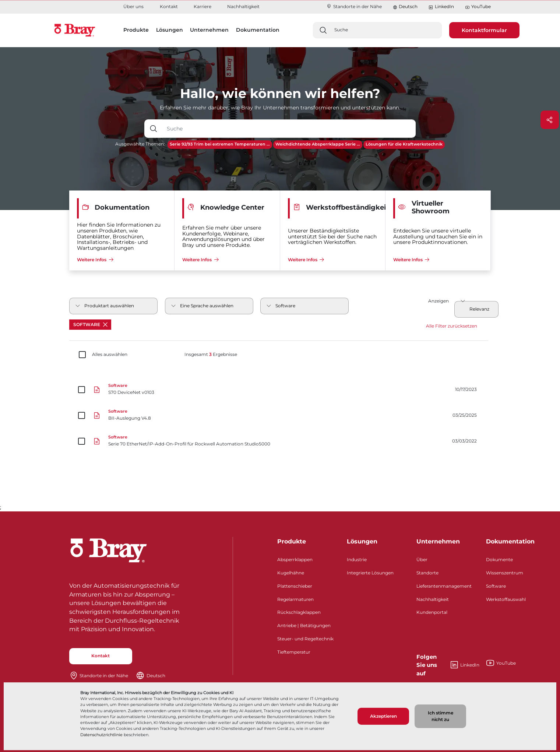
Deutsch (408, 6)
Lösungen (362, 541)
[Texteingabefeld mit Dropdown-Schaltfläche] (289, 129)
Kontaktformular (484, 30)
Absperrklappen (295, 559)
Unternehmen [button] (209, 30)
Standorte (427, 573)
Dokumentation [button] (258, 30)
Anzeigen (439, 301)
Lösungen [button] (170, 30)
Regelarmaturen (295, 599)
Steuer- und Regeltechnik (305, 639)
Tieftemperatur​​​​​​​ (294, 652)
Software (90, 324)
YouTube (478, 7)
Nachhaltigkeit (243, 6)
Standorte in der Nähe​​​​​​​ (354, 6)
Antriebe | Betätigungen (304, 625)
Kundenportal (432, 612)
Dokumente (499, 559)
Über (422, 559)
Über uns (133, 6)
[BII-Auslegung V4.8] (280, 416)
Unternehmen (438, 541)
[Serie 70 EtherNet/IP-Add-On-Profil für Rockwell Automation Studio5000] (280, 441)
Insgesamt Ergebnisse (211, 354)
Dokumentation (510, 541)
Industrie (357, 559)
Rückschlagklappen (299, 612)
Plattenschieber (295, 586)
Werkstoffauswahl (506, 599)
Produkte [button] (136, 30)
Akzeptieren (383, 716)
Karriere (202, 6)
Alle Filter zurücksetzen (452, 326)
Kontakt (169, 6)
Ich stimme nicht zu (441, 716)
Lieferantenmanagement (444, 586)
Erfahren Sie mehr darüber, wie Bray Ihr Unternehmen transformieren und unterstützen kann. (280, 108)
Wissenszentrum (505, 573)
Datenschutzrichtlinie (101, 735)
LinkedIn (441, 7)
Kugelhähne (291, 573)
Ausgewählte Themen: (140, 144)
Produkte (292, 541)
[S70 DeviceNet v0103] (280, 390)
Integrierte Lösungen (370, 573)
